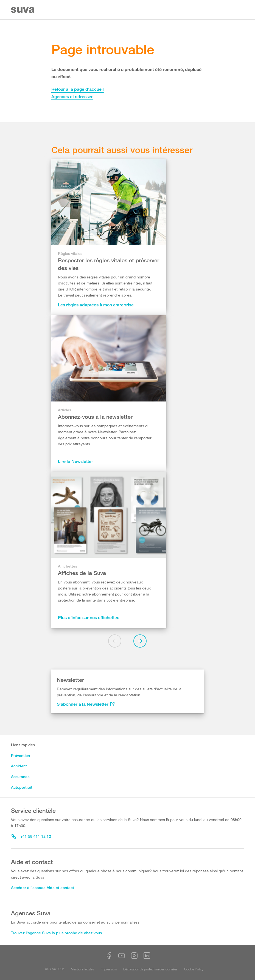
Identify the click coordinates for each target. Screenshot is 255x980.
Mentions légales (82, 969)
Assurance (20, 777)
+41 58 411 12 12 (31, 836)
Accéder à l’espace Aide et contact (43, 888)
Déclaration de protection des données (150, 969)
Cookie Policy (194, 969)
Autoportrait (22, 787)
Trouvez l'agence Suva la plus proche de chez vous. (57, 933)
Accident (19, 766)
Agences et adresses (72, 97)
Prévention (20, 755)
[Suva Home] (23, 10)
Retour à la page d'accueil (78, 89)
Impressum (109, 969)
